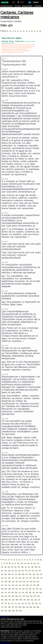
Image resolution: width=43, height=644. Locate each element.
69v (28, 599)
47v (34, 585)
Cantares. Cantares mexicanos (17, 15)
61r (6, 596)
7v (4, 563)
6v (41, 559)
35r (27, 578)
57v (23, 592)
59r (34, 592)
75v (29, 603)
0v (10, 31)
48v (2, 589)
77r (40, 603)
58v (30, 592)
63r (20, 596)
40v (24, 581)
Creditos (18, 21)
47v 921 (5, 262)
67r (10, 599)
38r (6, 581)
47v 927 (5, 452)
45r (16, 585)
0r (8, 31)
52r (27, 589)
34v (23, 578)
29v (30, 574)
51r (20, 589)
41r (28, 581)
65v (39, 596)
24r (33, 570)
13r (38, 563)
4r (29, 31)
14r (6, 567)
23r (26, 570)
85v (21, 610)
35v (30, 578)
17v (29, 567)
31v (2, 578)
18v (36, 567)
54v (2, 592)
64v (31, 596)
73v (16, 603)
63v (24, 596)
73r (12, 603)
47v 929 (5, 525)
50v (17, 589)
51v (23, 589)
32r (6, 578)
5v (38, 31)
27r (13, 574)
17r (26, 567)
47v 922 (5, 291)
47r (31, 585)
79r (13, 607)
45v (20, 585)
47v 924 (5, 345)
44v (13, 585)
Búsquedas (27, 6)
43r (2, 585)
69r (25, 599)
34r (20, 578)
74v (23, 603)
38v (10, 581)
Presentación (7, 6)
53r (34, 589)
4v (32, 31)
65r (35, 596)
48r (38, 585)
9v (15, 563)
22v (23, 570)
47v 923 (5, 309)
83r (2, 610)
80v (24, 607)
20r (6, 570)
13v (2, 567)
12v (35, 563)
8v (10, 563)
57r (20, 592)
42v (38, 581)
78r (6, 607)
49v (10, 589)
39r (13, 581)
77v (2, 607)
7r (2, 563)
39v (17, 581)
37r (41, 578)
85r (17, 610)
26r (6, 574)
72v (9, 603)
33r (13, 578)
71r (39, 599)
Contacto (4, 617)
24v (37, 570)
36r (34, 578)
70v (36, 599)
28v (23, 574)
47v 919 (5, 179)
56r (13, 592)
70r (32, 599)
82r (34, 607)
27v (16, 574)
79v (16, 607)
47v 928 (5, 492)
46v (27, 585)
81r (27, 607)
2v (21, 31)
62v (17, 596)
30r (34, 574)
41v (31, 581)
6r (40, 31)
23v (30, 570)
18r (32, 567)
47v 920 (5, 213)
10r (18, 563)
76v (36, 603)
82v (38, 607)
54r (41, 589)
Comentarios (5, 643)
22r (19, 570)
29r (27, 574)
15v (15, 567)
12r (32, 563)
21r (13, 570)
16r (19, 567)
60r (41, 592)
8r (7, 563)
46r (24, 585)
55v (9, 592)
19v (2, 570)
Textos (17, 6)
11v (28, 563)
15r (12, 567)
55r (6, 592)
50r (13, 589)
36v (38, 578)
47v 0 (4, 59)
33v (16, 578)
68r (17, 599)
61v (10, 596)
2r (18, 31)
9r (13, 563)
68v (21, 599)
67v (13, 599)
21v (16, 570)
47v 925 (5, 374)
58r (26, 592)
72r (5, 603)
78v (9, 607)
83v (6, 610)
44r (9, 585)
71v (2, 603)
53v (37, 589)
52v (30, 589)
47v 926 (5, 418)
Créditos (38, 6)
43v (6, 585)
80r (20, 607)
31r (41, 574)
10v (22, 563)
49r (6, 589)
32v (9, 578)
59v (37, 592)
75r (26, 603)
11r (25, 563)
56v (16, 592)
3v (26, 31)
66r (2, 599)
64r (28, 596)
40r (20, 581)
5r (35, 31)
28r (20, 574)
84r (10, 610)
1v (16, 31)
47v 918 (5, 100)
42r (34, 581)
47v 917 (5, 69)
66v (6, 599)
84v (13, 610)
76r (33, 603)
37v (2, 581)
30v (38, 574)
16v (22, 567)
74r (19, 603)
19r (39, 567)
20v (9, 570)
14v (9, 567)
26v (9, 574)
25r (40, 570)
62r (13, 596)
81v (31, 607)
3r (24, 31)
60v (2, 596)
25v (2, 574)
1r (13, 31)
